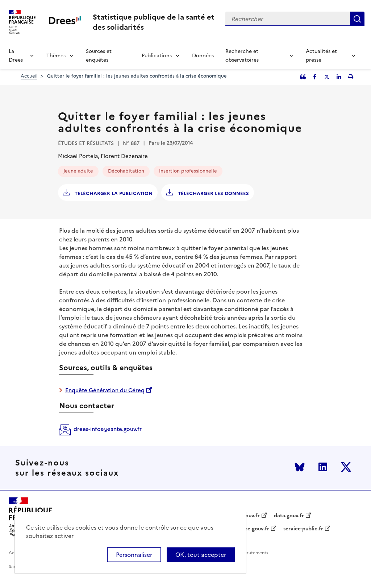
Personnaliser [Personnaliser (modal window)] (134, 555)
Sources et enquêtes (99, 56)
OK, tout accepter (201, 555)
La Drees (16, 56)
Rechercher (357, 19)
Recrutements (253, 553)
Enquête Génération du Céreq (105, 390)
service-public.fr (303, 529)
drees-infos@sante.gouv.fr (108, 429)
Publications (157, 56)
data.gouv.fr (289, 516)
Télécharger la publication (113, 193)
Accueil (29, 76)
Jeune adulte (78, 171)
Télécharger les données (213, 193)
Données (203, 56)
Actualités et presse (321, 56)
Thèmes (56, 56)
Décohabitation (126, 171)
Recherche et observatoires (242, 56)
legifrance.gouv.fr (247, 529)
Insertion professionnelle (188, 171)
